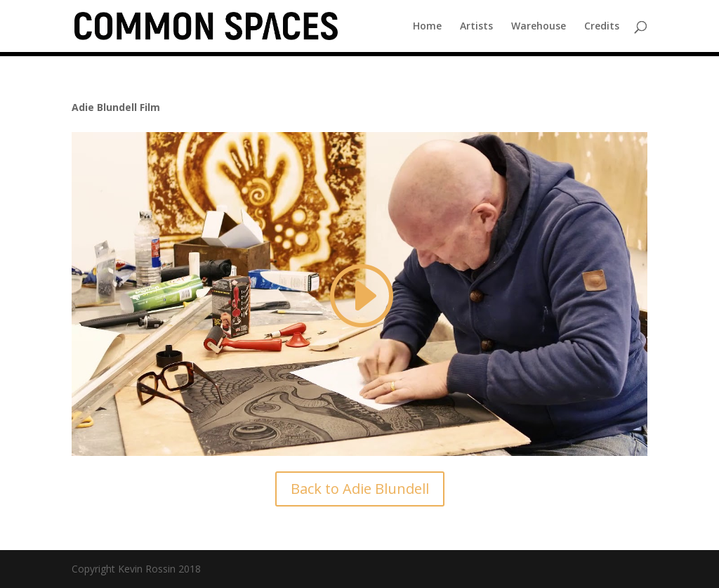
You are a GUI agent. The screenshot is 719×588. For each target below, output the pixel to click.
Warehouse (539, 27)
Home (427, 27)
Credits (602, 27)
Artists (476, 27)
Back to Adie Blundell (360, 489)
